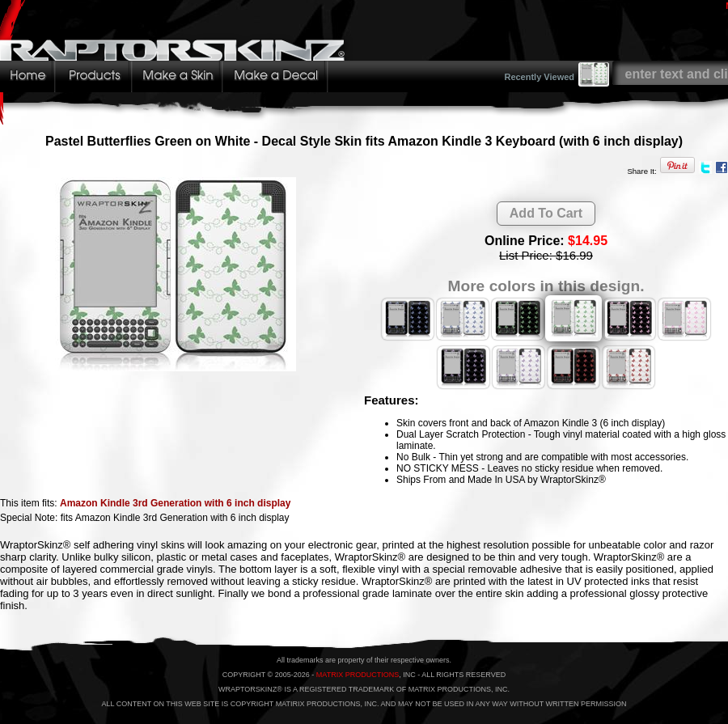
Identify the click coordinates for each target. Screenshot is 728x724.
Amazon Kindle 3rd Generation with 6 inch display (175, 503)
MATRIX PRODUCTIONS (358, 675)
